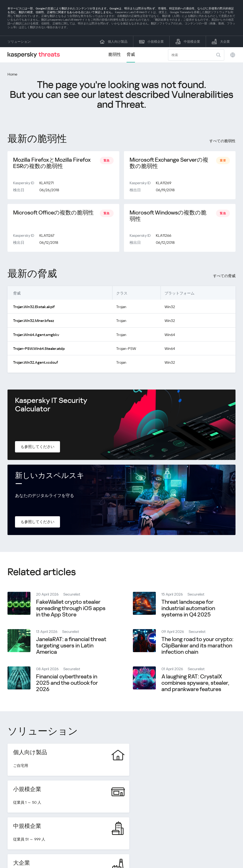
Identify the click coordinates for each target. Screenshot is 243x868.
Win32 (170, 308)
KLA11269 (164, 183)
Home (12, 74)
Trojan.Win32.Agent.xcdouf (35, 363)
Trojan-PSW (126, 349)
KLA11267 (47, 236)
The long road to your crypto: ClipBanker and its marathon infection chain (197, 646)
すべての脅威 (224, 277)
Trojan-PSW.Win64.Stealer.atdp (39, 349)
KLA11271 (47, 183)
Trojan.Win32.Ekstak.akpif (34, 308)
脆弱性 (115, 54)
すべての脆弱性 (222, 141)
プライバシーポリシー (197, 847)
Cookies (229, 847)
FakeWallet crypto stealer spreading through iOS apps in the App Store (71, 609)
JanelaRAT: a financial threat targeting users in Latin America (71, 646)
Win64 (170, 335)
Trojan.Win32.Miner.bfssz (34, 321)
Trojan (121, 308)
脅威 (131, 54)
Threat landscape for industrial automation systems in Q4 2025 (188, 609)
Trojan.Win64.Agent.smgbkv (36, 335)
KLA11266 (164, 236)
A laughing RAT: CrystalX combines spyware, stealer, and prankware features (195, 683)
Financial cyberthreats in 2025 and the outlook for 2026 (67, 683)
